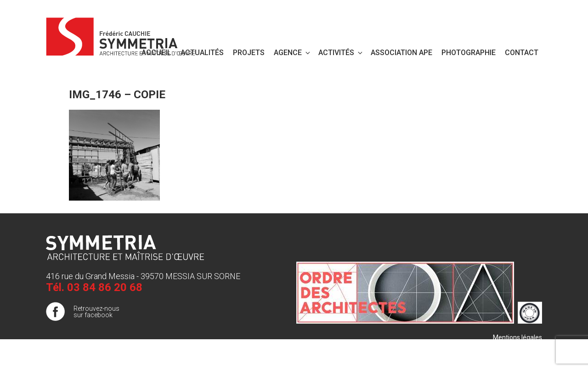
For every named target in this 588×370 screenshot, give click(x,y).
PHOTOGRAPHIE (469, 53)
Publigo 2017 (523, 356)
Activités (341, 53)
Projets (249, 53)
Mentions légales (517, 337)
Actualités (202, 53)
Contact (522, 53)
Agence (293, 53)
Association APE (401, 53)
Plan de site (525, 347)
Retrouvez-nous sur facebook (96, 312)
